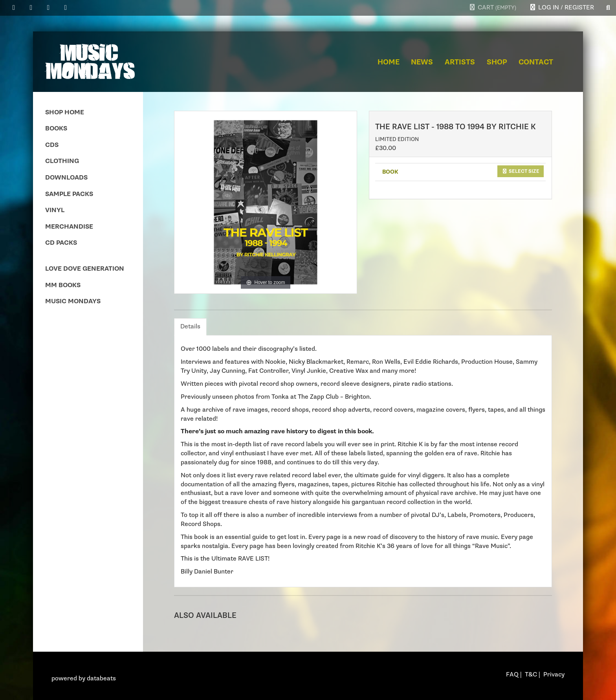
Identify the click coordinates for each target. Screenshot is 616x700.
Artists (460, 62)
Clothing (62, 161)
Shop (497, 62)
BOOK (390, 172)
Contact (536, 62)
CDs (52, 145)
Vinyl (55, 210)
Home (389, 62)
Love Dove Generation (85, 269)
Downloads (66, 178)
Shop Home (65, 113)
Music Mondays (73, 301)
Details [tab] (190, 327)
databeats (101, 679)
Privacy (554, 675)
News (422, 62)
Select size (521, 171)
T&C (531, 675)
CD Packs (61, 243)
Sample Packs (69, 194)
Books (56, 129)
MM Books (63, 285)
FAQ (512, 675)
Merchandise (69, 227)
